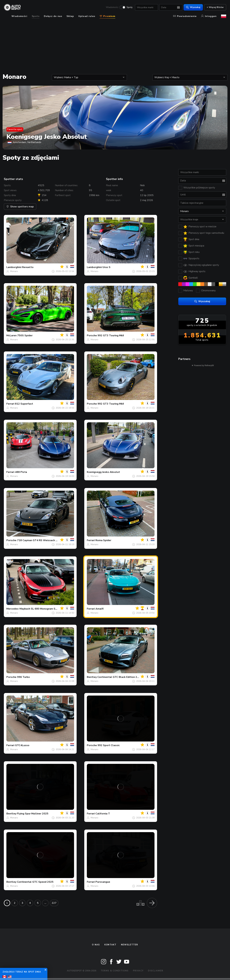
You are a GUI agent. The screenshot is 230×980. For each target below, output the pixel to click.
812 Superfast (24, 404)
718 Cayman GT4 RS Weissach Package (42, 540)
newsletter (130, 945)
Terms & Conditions (115, 971)
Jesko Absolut (111, 472)
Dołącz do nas (53, 16)
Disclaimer (156, 971)
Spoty (130, 7)
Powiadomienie (185, 16)
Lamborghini (14, 267)
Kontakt (110, 945)
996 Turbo (23, 677)
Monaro (14, 271)
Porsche (92, 335)
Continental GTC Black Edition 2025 (120, 677)
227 (54, 903)
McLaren (11, 335)
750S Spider (25, 335)
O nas (96, 945)
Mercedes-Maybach (18, 609)
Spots (36, 16)
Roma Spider (103, 540)
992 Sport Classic (109, 745)
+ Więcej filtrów (215, 7)
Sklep (70, 16)
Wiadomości (112, 7)
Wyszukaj (193, 7)
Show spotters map (20, 207)
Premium (107, 16)
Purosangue (103, 882)
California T (103, 814)
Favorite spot (15, 129)
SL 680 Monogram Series (46, 609)
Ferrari (10, 404)
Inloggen (209, 16)
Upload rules (87, 16)
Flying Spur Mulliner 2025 (33, 814)
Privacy (138, 971)
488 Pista (21, 472)
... (45, 903)
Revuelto (28, 267)
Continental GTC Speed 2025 (35, 882)
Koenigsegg (94, 472)
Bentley (92, 677)
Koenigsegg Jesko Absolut (47, 137)
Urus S (106, 267)
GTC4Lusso (22, 745)
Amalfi (100, 609)
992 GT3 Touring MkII (111, 335)
